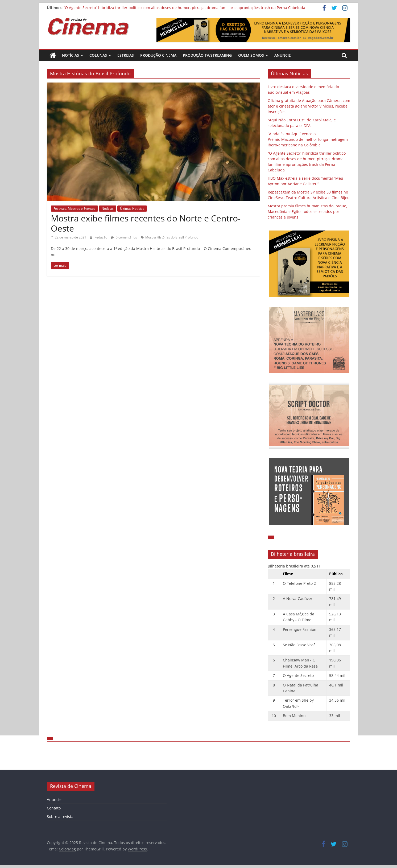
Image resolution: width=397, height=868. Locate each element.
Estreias (126, 55)
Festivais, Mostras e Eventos (74, 209)
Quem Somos (251, 55)
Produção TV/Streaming (207, 55)
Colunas (98, 55)
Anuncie (283, 55)
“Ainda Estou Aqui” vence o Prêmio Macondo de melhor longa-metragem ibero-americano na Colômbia (308, 139)
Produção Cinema (158, 55)
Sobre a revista (60, 816)
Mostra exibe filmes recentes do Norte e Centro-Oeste (146, 223)
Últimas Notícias (132, 209)
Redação (101, 237)
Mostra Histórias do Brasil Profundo (172, 237)
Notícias (71, 55)
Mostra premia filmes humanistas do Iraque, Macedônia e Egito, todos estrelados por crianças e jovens (307, 211)
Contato (54, 808)
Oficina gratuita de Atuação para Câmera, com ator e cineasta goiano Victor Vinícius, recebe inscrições (309, 106)
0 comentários (124, 237)
